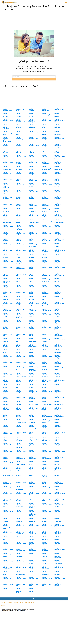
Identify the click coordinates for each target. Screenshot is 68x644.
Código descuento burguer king (7, 468)
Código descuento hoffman (32, 298)
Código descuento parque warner (33, 179)
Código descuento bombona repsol (47, 403)
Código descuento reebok (58, 463)
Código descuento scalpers (32, 538)
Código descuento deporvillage (46, 162)
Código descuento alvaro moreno (46, 274)
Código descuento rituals (32, 280)
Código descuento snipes (58, 245)
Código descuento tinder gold (47, 185)
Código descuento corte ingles (8, 351)
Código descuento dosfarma (6, 239)
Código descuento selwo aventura (34, 386)
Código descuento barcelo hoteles (7, 234)
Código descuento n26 (46, 226)
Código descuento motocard (19, 520)
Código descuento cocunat (19, 408)
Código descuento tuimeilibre (45, 345)
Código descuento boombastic (19, 555)
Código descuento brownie (19, 146)
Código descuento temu (47, 244)
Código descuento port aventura (46, 234)
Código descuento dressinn (19, 427)
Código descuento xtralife (6, 415)
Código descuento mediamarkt (58, 215)
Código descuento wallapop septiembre (45, 409)
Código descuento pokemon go (58, 168)
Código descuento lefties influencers (58, 328)
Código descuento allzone (32, 334)
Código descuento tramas (32, 262)
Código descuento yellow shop (45, 287)
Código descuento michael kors (33, 340)
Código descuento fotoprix (58, 439)
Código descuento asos (21, 482)
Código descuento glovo (8, 584)
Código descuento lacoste (58, 210)
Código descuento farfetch (45, 520)
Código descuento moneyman (45, 573)
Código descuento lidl (7, 589)
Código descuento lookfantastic (59, 482)
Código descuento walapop (58, 375)
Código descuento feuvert (6, 505)
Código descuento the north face (59, 239)
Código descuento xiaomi (32, 239)
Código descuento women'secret (33, 204)
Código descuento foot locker (46, 499)
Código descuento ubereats (32, 250)
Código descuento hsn (59, 255)
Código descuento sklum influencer (8, 197)
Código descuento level (34, 572)
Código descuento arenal (19, 392)
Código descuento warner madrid (59, 221)
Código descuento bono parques (34, 303)
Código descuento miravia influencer (19, 315)
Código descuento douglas (19, 468)
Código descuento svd (33, 132)
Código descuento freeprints (58, 520)
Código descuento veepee (6, 573)
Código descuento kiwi (46, 487)
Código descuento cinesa (6, 215)
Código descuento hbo (46, 327)
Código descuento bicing (34, 145)
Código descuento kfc (7, 444)
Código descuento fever (21, 250)
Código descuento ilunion (58, 204)
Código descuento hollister (45, 544)
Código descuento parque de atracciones (6, 185)
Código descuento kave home (34, 463)
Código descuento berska (58, 309)
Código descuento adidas (58, 474)
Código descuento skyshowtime (7, 168)
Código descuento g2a (20, 244)
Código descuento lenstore (58, 197)
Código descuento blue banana (46, 340)
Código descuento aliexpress (58, 532)
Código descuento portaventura (7, 309)
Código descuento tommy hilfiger (46, 309)
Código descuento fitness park (58, 562)
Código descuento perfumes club (20, 457)
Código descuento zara (46, 314)
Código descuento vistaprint (32, 362)
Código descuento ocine (60, 549)
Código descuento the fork (20, 340)
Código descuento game (34, 487)
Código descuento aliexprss (19, 380)
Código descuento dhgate (6, 192)
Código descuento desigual (45, 256)
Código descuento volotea (19, 179)
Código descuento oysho (60, 297)
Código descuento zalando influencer (58, 555)
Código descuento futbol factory (21, 432)
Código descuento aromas (6, 544)
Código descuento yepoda (45, 146)
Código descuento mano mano (8, 375)
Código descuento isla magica (20, 357)
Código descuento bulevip (45, 532)
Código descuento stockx (32, 168)
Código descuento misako (58, 115)
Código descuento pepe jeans (8, 303)
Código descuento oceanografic (33, 315)
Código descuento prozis (8, 162)
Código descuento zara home (8, 292)
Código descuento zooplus (6, 439)
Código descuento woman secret (20, 463)
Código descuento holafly (6, 315)
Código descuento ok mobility (46, 210)
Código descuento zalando (6, 345)
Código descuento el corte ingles (46, 280)
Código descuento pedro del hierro (34, 408)
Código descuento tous (33, 215)
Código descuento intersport (58, 362)
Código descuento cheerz (6, 386)
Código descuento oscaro (32, 432)
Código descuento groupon (19, 322)
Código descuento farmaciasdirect (34, 221)
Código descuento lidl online (20, 109)
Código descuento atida (8, 561)
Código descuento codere (58, 151)
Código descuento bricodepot (58, 351)
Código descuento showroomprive (46, 457)
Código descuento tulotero (32, 590)
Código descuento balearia (19, 403)
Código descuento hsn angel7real (46, 380)
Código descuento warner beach (33, 345)
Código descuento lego (20, 209)
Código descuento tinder (8, 420)
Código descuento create (32, 115)
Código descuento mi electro (59, 457)
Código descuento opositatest (32, 322)
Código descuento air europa (59, 505)
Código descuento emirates (58, 573)
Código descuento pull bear (7, 357)
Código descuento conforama (45, 567)
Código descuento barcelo (58, 185)
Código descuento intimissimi (19, 215)
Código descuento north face (60, 120)
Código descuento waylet (19, 303)
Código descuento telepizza (19, 351)
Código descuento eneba (58, 538)
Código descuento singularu (58, 179)
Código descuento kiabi (8, 462)
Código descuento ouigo (47, 391)
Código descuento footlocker (19, 415)
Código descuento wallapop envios (21, 421)
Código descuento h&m (8, 549)
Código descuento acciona (45, 174)
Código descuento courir (47, 267)
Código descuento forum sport (34, 439)
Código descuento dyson (8, 367)
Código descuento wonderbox (19, 192)
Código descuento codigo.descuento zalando (21, 227)
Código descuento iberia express (60, 432)
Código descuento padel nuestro (47, 494)
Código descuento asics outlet (47, 579)
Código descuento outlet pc (60, 157)
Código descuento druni (21, 451)
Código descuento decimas (45, 362)
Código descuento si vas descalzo (8, 499)
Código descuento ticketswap (32, 457)
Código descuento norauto (45, 139)
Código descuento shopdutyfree (46, 555)
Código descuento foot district (33, 584)
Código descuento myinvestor (58, 392)
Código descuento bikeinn (32, 544)
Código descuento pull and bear (20, 234)
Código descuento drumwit (32, 197)
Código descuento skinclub (32, 227)
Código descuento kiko (20, 292)
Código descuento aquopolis (45, 179)
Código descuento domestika (32, 415)
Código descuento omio (60, 493)
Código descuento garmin (32, 567)
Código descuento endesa (32, 274)
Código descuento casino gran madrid (6, 280)
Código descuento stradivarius (45, 292)
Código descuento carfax (45, 386)
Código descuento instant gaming (59, 415)
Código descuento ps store (33, 380)
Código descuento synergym (19, 151)
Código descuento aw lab (20, 526)
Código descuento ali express (7, 174)
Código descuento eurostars (6, 210)
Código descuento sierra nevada (8, 555)
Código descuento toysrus (19, 256)
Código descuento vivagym (32, 327)
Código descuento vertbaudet (19, 139)
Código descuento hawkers (19, 162)
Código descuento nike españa (20, 309)
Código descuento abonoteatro (7, 221)
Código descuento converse (6, 115)
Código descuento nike (20, 561)
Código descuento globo (21, 184)
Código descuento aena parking (8, 262)
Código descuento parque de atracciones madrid (32, 513)
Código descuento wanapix (6, 520)
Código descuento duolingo (58, 357)
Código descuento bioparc (58, 322)
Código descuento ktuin (8, 226)
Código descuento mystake (58, 512)
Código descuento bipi (59, 109)
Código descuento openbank (45, 303)
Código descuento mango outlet (59, 345)
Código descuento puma (34, 191)
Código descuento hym (33, 498)
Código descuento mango (32, 351)
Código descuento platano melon (59, 468)
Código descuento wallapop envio (46, 322)
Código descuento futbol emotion (60, 579)
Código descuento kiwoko (58, 262)
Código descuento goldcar (58, 544)
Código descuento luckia (8, 204)
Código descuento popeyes (58, 292)
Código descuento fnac (59, 397)
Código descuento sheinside (45, 157)
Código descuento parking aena (33, 157)
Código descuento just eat (59, 303)
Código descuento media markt (46, 262)
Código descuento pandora (6, 380)
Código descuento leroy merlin (21, 298)
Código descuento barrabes (6, 457)
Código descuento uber (34, 578)
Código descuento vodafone (32, 520)
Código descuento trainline (58, 162)
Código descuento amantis (6, 274)
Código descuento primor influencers (45, 433)
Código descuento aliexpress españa (19, 590)
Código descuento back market (21, 157)
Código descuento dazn (60, 267)
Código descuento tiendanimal (32, 532)
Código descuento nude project (34, 474)
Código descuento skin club (20, 386)
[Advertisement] (34, 21)
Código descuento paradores (58, 133)
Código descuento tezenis (45, 126)
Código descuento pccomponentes (8, 474)
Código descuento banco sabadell (59, 274)
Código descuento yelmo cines (21, 133)
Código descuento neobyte (6, 340)
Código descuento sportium (6, 392)
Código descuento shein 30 (21, 368)
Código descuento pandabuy (45, 463)
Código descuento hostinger (32, 482)
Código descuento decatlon (32, 256)
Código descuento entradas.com (46, 239)
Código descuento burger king (32, 427)
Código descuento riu (33, 162)
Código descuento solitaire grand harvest (20, 268)
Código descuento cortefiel (19, 126)
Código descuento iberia (8, 120)
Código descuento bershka (45, 215)
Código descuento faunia (45, 482)
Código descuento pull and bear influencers (33, 368)
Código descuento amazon (58, 427)
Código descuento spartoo (6, 157)
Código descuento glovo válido (60, 368)
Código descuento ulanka (58, 584)
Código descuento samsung (6, 256)
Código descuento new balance (59, 526)
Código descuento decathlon (58, 287)
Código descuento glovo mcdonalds (34, 245)
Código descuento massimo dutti (7, 432)
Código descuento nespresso (32, 126)
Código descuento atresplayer (32, 210)
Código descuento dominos (19, 499)
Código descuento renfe (21, 543)
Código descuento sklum (8, 250)
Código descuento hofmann (6, 151)
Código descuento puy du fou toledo (46, 168)
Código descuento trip (46, 511)
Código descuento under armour (60, 250)
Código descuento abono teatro (20, 512)
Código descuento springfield (19, 262)
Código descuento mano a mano (34, 526)
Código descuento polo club (7, 334)
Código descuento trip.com (6, 146)
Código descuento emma (45, 397)
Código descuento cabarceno (32, 397)
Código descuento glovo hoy (8, 538)
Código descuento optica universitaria (7, 139)
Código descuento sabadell (32, 287)
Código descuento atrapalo (58, 315)
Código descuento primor (58, 280)
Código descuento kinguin (19, 221)
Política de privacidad (29, 602)
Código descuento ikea (7, 578)
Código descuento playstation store (47, 415)
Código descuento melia (21, 493)
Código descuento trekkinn (32, 151)
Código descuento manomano (45, 109)
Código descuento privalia (45, 445)
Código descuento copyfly (19, 280)
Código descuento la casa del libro (33, 392)
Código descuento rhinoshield (32, 421)
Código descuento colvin (47, 350)
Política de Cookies (18, 602)
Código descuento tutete (58, 408)
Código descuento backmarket (45, 204)
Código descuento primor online (59, 334)
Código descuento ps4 (59, 385)
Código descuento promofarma (46, 439)
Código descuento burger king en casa (7, 526)
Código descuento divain (60, 339)
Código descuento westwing (19, 439)
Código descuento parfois (32, 267)
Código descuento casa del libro (21, 115)
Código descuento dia (7, 244)
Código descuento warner (19, 345)
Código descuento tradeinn (32, 109)
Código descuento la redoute (33, 234)
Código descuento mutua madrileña (19, 445)
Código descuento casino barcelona (6, 127)
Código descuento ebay (47, 220)
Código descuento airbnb (32, 445)
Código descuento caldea (32, 375)
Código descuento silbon (8, 267)
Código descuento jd (46, 114)
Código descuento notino (58, 192)
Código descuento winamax (19, 239)
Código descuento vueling (58, 146)
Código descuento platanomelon (59, 403)
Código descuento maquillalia (58, 234)
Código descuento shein (60, 451)
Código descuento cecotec (6, 403)
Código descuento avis (46, 334)
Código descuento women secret (59, 174)
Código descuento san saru (7, 452)
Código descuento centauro (32, 357)
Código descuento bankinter (32, 452)
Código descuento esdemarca (32, 549)
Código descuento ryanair (45, 133)
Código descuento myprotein (45, 549)
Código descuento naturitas (45, 427)
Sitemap (3, 606)
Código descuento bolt (7, 493)
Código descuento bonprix (32, 174)
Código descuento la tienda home (20, 532)
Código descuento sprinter (32, 562)
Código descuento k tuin (47, 525)
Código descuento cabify (19, 287)
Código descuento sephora (19, 474)
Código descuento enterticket (58, 445)
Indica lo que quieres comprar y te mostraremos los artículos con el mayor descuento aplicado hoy (34, 69)
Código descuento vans (21, 578)
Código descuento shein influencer (47, 357)
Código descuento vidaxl (8, 511)
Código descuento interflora (45, 538)
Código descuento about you (60, 380)
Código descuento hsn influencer (46, 452)
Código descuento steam (32, 185)
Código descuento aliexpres (58, 126)
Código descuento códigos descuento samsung (45, 475)
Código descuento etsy (7, 178)
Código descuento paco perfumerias (8, 567)
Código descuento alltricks (6, 397)
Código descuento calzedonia (19, 505)
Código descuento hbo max (20, 584)
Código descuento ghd (20, 397)
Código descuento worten (58, 488)
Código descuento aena (21, 362)
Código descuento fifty (46, 150)
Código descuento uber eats (21, 334)
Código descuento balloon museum (21, 375)
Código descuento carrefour (6, 408)
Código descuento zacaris (58, 227)
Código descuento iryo (7, 532)
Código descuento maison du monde (32, 505)
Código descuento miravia (6, 287)
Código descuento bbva (47, 120)
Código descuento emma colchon (7, 109)
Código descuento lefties (32, 468)
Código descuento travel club (47, 298)
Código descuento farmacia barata (21, 120)
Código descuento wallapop (45, 468)
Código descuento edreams (19, 174)
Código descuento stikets (19, 197)
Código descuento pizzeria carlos (20, 573)
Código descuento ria (46, 191)
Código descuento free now (20, 327)
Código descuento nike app (46, 584)
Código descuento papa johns (8, 133)
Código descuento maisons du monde (45, 198)
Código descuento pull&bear (6, 322)
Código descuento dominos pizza (20, 549)
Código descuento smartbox (45, 250)
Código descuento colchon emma (33, 403)
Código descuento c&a (7, 362)
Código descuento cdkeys (6, 427)
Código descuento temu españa (60, 421)
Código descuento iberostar (45, 368)
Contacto (10, 602)
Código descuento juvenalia (32, 292)
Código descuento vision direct (34, 494)
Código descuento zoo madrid (59, 139)
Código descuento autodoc (6, 327)
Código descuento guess (47, 504)
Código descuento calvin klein (21, 274)
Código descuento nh (59, 567)
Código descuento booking (6, 298)
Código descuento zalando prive (20, 488)
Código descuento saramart (19, 168)
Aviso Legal (4, 602)
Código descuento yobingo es (32, 120)
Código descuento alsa (7, 487)
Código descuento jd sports (46, 421)
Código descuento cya (33, 138)
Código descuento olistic (21, 537)
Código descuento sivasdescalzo (33, 309)
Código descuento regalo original (7, 482)
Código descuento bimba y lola (45, 375)
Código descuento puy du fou (59, 499)
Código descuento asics (34, 554)
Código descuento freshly (45, 562)
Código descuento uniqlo (21, 567)
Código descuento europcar (19, 204)
